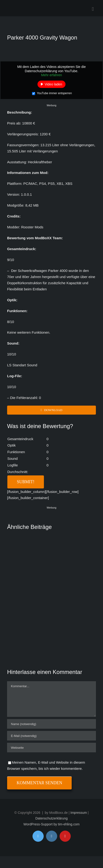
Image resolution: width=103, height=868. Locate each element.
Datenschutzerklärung (51, 818)
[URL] (51, 748)
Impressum (79, 813)
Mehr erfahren (51, 75)
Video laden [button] (53, 84)
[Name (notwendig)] (51, 724)
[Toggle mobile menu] (93, 9)
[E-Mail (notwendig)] (51, 736)
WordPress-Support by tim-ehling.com (51, 824)
